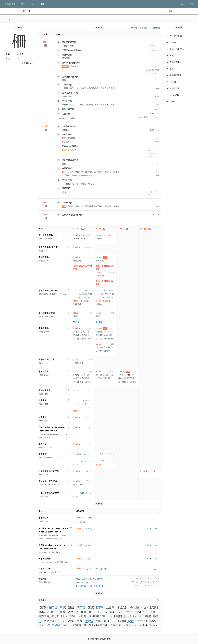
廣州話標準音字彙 (70, 77)
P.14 (157, 559)
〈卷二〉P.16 (154, 195)
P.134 (157, 215)
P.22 (90, 493)
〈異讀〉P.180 (153, 70)
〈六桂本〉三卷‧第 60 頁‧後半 (147, 582)
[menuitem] (179, 36)
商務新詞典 (67, 55)
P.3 (157, 569)
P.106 (154, 67)
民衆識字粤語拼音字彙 (72, 215)
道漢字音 (66, 188)
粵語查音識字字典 (70, 93)
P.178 (157, 518)
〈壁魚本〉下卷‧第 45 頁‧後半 (147, 579)
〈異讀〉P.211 (153, 73)
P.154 (90, 471)
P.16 (157, 545)
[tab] (9, 19)
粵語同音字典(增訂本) (72, 50)
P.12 (157, 109)
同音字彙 (66, 114)
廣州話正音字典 (69, 42)
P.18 (157, 528)
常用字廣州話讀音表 (71, 63)
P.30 (90, 481)
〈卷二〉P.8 (87, 461)
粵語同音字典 (68, 109)
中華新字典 (67, 85)
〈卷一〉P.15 (154, 192)
